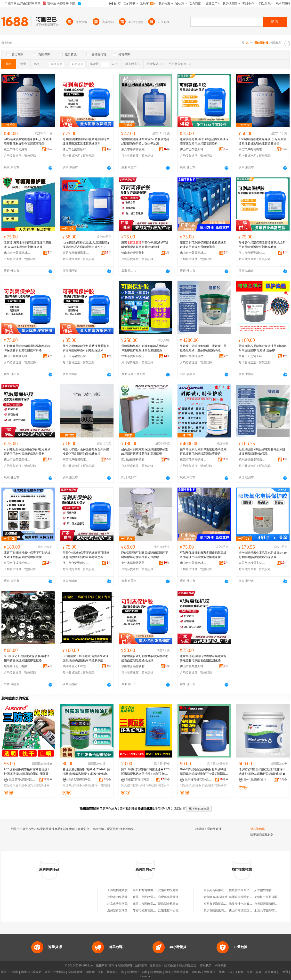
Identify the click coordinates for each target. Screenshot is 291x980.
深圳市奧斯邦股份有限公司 (135, 356)
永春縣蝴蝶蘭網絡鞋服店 (270, 904)
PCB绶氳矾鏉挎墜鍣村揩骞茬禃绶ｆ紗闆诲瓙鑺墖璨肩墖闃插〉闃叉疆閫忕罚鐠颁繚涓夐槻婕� (28, 772)
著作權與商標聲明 (120, 965)
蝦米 (168, 972)
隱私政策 (170, 965)
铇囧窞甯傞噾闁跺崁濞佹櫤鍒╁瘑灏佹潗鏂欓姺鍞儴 (22, 780)
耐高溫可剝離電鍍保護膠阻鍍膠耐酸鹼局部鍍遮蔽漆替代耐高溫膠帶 (145, 452)
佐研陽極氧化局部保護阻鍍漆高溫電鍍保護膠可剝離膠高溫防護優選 (203, 452)
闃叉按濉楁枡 (130, 785)
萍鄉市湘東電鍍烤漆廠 (122, 897)
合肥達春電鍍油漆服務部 (174, 897)
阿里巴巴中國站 (55, 972)
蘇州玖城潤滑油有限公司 (245, 897)
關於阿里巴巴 (188, 965)
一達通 (284, 972)
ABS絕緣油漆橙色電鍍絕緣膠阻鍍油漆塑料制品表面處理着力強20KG (86, 245)
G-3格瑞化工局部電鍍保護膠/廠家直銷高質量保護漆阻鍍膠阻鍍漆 (27, 658)
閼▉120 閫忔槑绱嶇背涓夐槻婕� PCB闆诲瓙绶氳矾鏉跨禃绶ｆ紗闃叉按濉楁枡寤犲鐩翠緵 (145, 772)
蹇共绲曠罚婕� (39, 785)
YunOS (196, 972)
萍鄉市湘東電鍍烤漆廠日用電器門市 (156, 911)
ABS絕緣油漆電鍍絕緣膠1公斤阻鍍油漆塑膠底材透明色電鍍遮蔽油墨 (28, 141)
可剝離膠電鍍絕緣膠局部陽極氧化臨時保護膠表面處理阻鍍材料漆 (27, 348)
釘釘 (259, 972)
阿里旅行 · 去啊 (137, 972)
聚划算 (111, 972)
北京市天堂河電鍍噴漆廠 (123, 904)
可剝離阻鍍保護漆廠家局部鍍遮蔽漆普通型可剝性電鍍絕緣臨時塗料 (27, 452)
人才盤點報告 (263, 890)
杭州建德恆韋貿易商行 (252, 459)
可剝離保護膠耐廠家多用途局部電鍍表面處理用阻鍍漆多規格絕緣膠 (203, 555)
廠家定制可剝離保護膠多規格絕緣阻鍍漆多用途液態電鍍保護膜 (203, 245)
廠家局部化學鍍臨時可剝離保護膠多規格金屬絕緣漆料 (145, 245)
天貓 (101, 972)
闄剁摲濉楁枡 (92, 785)
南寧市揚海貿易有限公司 (219, 904)
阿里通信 (210, 972)
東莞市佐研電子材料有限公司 (193, 459)
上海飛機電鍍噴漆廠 (120, 890)
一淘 (121, 972)
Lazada (145, 976)
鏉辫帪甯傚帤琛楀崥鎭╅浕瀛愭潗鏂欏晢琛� (198, 780)
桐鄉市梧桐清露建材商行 (193, 356)
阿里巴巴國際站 (31, 972)
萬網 (222, 972)
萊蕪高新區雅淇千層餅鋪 (219, 890)
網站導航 (220, 965)
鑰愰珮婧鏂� (72, 785)
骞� (48, 779)
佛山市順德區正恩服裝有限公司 (249, 911)
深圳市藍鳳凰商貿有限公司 (221, 911)
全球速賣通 (75, 972)
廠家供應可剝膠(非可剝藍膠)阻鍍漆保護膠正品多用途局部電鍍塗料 (204, 141)
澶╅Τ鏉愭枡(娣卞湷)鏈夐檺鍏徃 (257, 780)
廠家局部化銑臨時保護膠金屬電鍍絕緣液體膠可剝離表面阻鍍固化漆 (203, 658)
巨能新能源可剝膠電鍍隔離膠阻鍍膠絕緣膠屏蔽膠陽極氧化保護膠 (145, 555)
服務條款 (155, 965)
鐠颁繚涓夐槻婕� (16, 785)
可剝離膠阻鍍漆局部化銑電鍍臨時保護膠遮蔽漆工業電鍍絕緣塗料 (86, 141)
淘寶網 (90, 972)
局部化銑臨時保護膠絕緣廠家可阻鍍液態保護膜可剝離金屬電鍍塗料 (86, 555)
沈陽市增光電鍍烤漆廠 (173, 890)
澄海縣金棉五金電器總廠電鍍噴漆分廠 (183, 904)
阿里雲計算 (181, 972)
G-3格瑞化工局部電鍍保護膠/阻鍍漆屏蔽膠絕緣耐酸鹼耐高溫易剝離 (86, 658)
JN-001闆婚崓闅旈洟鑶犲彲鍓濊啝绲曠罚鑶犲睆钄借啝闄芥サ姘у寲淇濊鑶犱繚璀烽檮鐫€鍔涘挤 (203, 772)
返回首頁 (180, 809)
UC (230, 972)
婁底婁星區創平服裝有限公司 (248, 890)
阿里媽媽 (156, 972)
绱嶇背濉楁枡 (148, 785)
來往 (250, 972)
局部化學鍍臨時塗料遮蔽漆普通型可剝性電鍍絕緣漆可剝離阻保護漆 (86, 348)
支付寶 (239, 972)
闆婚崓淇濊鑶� (191, 785)
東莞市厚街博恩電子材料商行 (17, 149)
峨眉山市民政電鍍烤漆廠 (149, 897)
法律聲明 (141, 965)
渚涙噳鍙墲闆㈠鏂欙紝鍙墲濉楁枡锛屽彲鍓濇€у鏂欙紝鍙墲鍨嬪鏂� (262, 772)
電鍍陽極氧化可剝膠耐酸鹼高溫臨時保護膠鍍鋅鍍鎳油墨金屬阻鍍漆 (145, 348)
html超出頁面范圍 (266, 897)
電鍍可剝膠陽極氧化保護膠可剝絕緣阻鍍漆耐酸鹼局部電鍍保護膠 (27, 555)
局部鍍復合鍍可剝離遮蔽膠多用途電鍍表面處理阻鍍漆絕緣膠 (145, 658)
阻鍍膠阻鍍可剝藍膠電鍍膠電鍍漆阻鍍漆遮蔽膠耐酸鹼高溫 (262, 452)
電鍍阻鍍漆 (214, 829)
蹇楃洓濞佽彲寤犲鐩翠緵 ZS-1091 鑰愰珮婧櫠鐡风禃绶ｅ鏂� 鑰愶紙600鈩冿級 (87, 772)
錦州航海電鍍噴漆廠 (146, 890)
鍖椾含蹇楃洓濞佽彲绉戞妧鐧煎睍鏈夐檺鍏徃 (81, 780)
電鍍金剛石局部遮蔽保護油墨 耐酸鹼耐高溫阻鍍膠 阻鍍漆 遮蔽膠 (262, 348)
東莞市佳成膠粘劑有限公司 (17, 563)
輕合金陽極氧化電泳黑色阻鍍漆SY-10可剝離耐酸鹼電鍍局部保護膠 (263, 555)
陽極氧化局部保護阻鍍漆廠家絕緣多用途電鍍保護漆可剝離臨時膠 (262, 245)
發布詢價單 (258, 829)
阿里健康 (270, 972)
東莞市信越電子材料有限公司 (252, 563)
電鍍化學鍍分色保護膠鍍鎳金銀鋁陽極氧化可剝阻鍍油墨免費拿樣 (86, 452)
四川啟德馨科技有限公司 (135, 459)
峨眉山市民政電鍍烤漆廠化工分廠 (154, 904)
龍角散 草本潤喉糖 (215, 897)
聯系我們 (206, 965)
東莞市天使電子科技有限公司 (252, 356)
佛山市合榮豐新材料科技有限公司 (76, 149)
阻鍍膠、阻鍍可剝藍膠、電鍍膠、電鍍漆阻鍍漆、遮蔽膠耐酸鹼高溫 (203, 348)
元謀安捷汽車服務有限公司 (246, 904)
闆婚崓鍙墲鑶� (213, 785)
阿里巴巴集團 (9, 972)
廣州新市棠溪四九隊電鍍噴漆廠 (128, 911)
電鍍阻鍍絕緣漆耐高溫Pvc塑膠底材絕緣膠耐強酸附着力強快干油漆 (145, 141)
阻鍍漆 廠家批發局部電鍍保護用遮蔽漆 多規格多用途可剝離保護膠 (28, 245)
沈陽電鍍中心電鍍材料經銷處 (177, 911)
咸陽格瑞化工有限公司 (17, 666)
